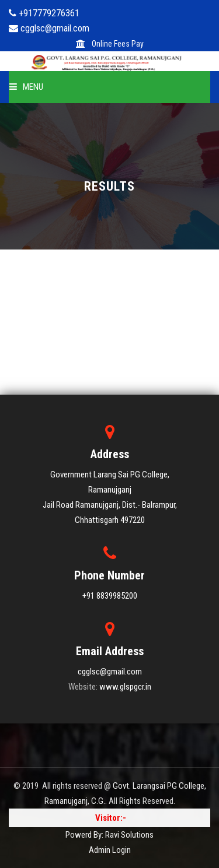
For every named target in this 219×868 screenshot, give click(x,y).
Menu (26, 87)
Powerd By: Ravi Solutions (109, 835)
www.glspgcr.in (125, 687)
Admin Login (110, 850)
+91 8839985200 (110, 596)
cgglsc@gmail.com (110, 672)
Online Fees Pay (110, 44)
